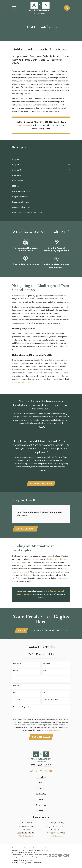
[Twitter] (46, 772)
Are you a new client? (50, 700)
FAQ (41, 811)
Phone (16, 671)
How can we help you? (21, 707)
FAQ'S (21, 631)
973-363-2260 (41, 766)
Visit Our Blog (25, 529)
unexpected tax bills (23, 382)
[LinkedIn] (51, 772)
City (15, 693)
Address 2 (17, 686)
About (41, 789)
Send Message (41, 738)
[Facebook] (41, 772)
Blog (41, 800)
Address (16, 678)
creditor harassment (21, 572)
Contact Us (41, 806)
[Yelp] (36, 772)
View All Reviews (41, 484)
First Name (17, 664)
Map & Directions (26, 837)
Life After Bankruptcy (49, 631)
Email (44, 671)
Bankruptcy (41, 795)
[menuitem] (41, 159)
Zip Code (17, 700)
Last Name (46, 664)
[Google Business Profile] (31, 772)
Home (41, 784)
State (45, 693)
